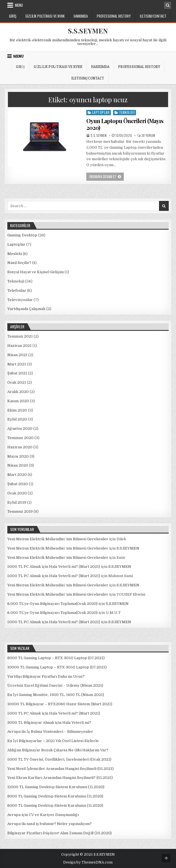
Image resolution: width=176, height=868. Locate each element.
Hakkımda (81, 16)
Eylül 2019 (17, 502)
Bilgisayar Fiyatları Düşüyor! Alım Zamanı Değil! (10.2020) (60, 833)
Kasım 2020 (18, 401)
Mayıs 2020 (18, 456)
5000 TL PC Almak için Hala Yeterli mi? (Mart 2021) (54, 567)
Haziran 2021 (19, 346)
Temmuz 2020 (20, 438)
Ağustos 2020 (20, 429)
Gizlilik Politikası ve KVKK (45, 16)
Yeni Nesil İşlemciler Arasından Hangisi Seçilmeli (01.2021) (60, 769)
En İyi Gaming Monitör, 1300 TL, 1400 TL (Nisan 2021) (56, 695)
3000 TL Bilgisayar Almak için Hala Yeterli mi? (49, 723)
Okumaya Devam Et (106, 177)
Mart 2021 (17, 364)
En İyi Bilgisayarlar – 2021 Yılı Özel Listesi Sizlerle (53, 741)
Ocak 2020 (17, 493)
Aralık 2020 (18, 392)
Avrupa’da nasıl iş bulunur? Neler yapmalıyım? (49, 824)
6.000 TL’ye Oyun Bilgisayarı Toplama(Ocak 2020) (52, 604)
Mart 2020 (17, 475)
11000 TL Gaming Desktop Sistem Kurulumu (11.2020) (56, 787)
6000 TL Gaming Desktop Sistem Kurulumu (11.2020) (55, 805)
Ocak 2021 (17, 382)
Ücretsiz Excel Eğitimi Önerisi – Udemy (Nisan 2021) (55, 685)
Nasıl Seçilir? (19, 263)
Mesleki (15, 254)
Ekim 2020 (17, 410)
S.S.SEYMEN (88, 31)
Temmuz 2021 (20, 336)
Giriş (13, 16)
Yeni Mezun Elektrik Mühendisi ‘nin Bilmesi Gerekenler (58, 539)
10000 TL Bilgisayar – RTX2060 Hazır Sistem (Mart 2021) (60, 704)
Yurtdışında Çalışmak (26, 309)
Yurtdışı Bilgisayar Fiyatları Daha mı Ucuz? (46, 676)
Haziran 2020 (20, 447)
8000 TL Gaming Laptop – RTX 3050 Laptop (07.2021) (56, 658)
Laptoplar (101, 112)
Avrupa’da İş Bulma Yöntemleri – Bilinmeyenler (50, 732)
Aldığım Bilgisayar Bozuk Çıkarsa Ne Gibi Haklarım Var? (58, 750)
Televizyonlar (20, 300)
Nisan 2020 (18, 465)
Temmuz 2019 (20, 511)
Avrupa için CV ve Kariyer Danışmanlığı (43, 815)
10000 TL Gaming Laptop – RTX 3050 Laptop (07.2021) (57, 667)
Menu (19, 5)
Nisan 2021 (17, 355)
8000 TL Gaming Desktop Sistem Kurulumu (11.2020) (55, 796)
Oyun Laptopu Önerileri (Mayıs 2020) (125, 124)
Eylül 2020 (17, 419)
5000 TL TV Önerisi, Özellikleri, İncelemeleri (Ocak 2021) (59, 759)
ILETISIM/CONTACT (153, 16)
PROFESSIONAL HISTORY (114, 16)
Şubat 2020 (18, 484)
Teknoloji (127, 112)
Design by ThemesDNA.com (88, 862)
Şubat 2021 (17, 373)
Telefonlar (17, 291)
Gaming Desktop (22, 235)
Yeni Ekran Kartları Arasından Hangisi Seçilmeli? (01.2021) (60, 778)
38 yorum (148, 135)
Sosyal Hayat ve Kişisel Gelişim (36, 272)
